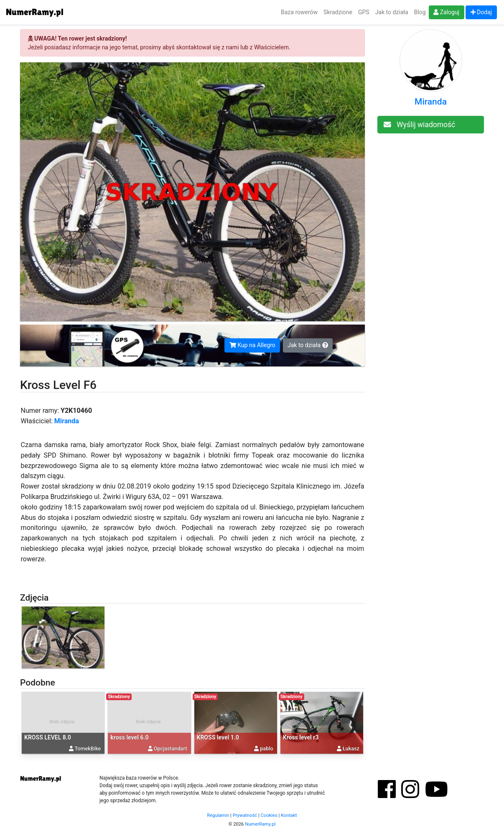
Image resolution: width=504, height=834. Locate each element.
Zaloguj (446, 12)
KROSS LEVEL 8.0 (48, 737)
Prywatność (245, 815)
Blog (420, 12)
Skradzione (338, 12)
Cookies (269, 815)
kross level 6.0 (129, 737)
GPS (364, 12)
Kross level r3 (301, 737)
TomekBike (88, 748)
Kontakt (289, 815)
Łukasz (351, 748)
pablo (266, 748)
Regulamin (218, 815)
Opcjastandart (171, 748)
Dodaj (481, 12)
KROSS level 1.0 (218, 737)
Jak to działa (392, 12)
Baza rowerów (299, 12)
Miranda (67, 421)
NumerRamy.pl (260, 824)
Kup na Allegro (252, 345)
